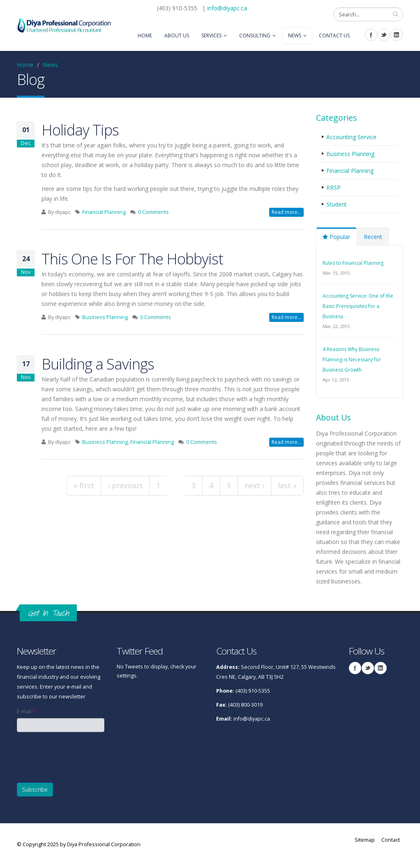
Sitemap (365, 840)
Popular (336, 237)
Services (211, 36)
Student (337, 204)
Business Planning (105, 317)
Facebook (371, 35)
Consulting (255, 36)
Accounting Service (351, 137)
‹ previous (125, 485)
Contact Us (334, 36)
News (295, 36)
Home (145, 36)
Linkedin (397, 35)
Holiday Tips (80, 130)
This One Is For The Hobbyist (132, 259)
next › (254, 485)
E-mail (26, 711)
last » (287, 485)
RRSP (333, 187)
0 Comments (153, 212)
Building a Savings (98, 364)
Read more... (286, 212)
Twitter (384, 35)
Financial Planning (104, 212)
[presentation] (61, 754)
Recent (373, 237)
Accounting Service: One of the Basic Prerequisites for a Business (358, 306)
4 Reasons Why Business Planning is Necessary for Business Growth (352, 359)
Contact (391, 840)
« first (84, 485)
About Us (177, 36)
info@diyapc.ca (227, 8)
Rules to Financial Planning (353, 263)
